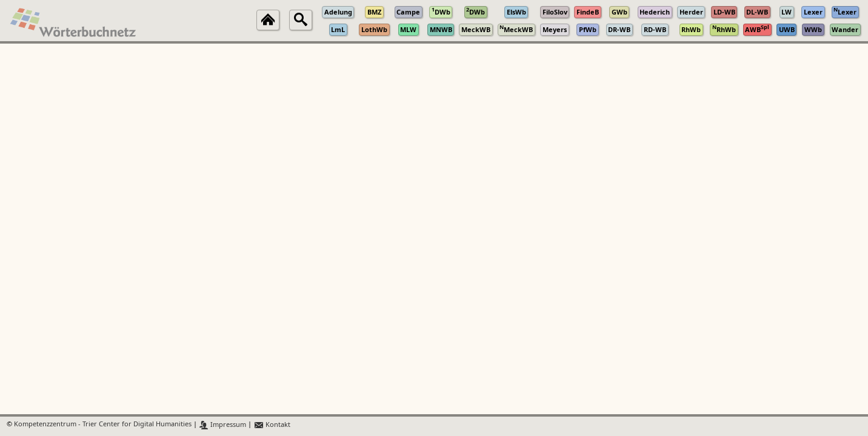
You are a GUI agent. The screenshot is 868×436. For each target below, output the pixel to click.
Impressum (223, 425)
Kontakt (272, 425)
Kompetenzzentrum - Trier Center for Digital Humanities (103, 425)
